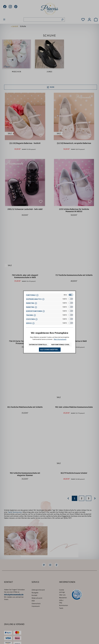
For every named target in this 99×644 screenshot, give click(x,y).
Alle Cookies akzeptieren (50, 350)
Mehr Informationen (60, 339)
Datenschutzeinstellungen (39, 345)
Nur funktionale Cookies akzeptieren (62, 345)
